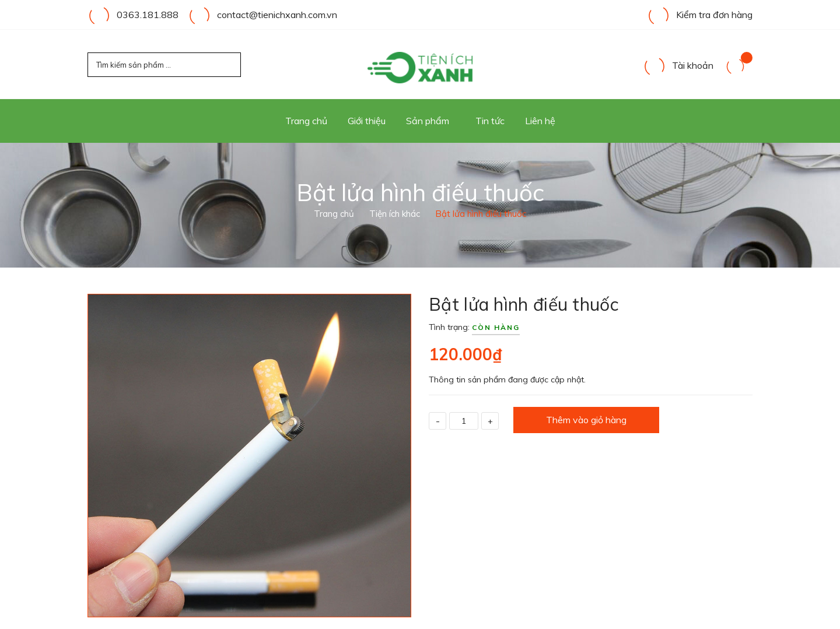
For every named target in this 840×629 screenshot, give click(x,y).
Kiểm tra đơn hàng (700, 15)
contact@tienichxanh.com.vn (277, 15)
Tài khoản (678, 65)
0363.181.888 (148, 15)
